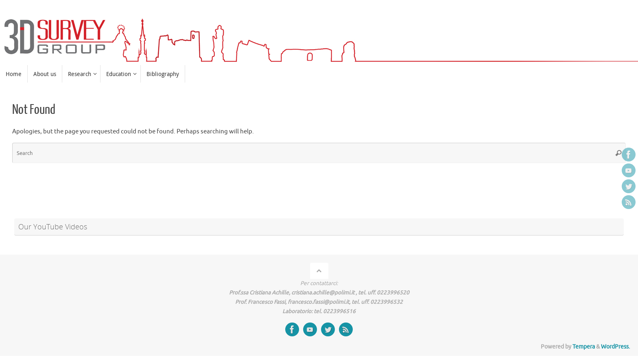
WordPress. (615, 347)
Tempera (584, 347)
